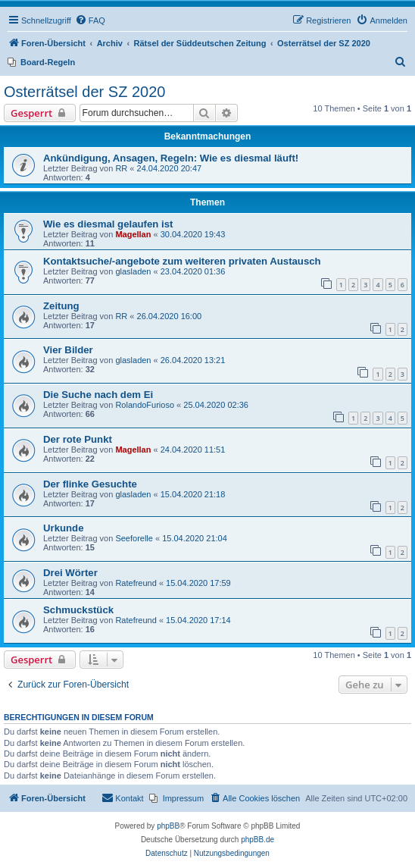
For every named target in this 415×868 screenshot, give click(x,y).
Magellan (133, 234)
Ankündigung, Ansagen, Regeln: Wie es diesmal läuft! (171, 158)
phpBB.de (257, 840)
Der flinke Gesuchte (90, 484)
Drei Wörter (70, 573)
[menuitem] (90, 20)
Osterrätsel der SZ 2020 (84, 92)
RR (121, 168)
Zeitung (61, 306)
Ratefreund (136, 583)
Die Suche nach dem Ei (98, 395)
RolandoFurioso (145, 405)
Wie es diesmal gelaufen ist (108, 224)
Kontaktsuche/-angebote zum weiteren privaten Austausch (182, 261)
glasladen (133, 271)
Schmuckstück (78, 610)
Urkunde (64, 528)
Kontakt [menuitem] (122, 797)
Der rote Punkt (78, 439)
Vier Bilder (68, 350)
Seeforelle (134, 538)
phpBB (168, 826)
